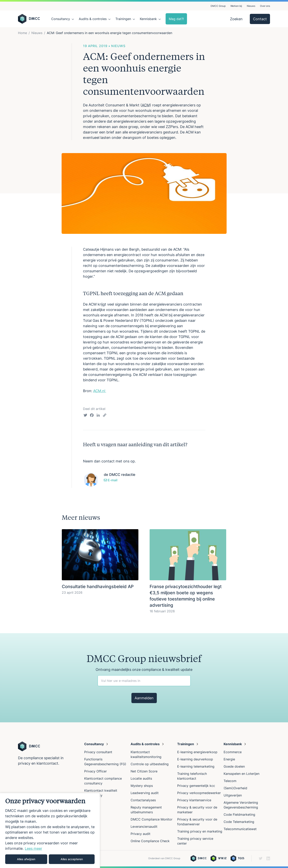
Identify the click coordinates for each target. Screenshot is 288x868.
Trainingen (123, 19)
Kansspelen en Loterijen (241, 774)
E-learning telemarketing (196, 766)
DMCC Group (218, 6)
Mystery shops (142, 786)
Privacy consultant (98, 752)
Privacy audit (140, 834)
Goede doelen (234, 766)
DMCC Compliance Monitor (151, 819)
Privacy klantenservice (194, 800)
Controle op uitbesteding (150, 764)
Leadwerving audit (145, 793)
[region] (50, 830)
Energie (229, 759)
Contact (260, 19)
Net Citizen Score (144, 771)
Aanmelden (144, 698)
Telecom (230, 781)
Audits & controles (93, 19)
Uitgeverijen (233, 795)
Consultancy (61, 19)
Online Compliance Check (150, 841)
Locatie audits (141, 778)
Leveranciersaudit (144, 827)
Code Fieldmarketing (239, 815)
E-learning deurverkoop (195, 759)
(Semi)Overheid (235, 788)
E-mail (111, 480)
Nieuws (251, 6)
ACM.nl (100, 391)
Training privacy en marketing (200, 831)
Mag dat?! (176, 19)
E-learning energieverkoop (198, 752)
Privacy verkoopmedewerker (199, 793)
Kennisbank (148, 19)
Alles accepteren (72, 859)
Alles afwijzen (26, 859)
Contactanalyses (143, 800)
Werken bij (236, 6)
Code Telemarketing (239, 822)
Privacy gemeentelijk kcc (196, 786)
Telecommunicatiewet (240, 829)
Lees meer (33, 848)
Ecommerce (233, 752)
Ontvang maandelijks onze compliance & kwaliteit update (144, 670)
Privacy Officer (95, 771)
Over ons (265, 6)
